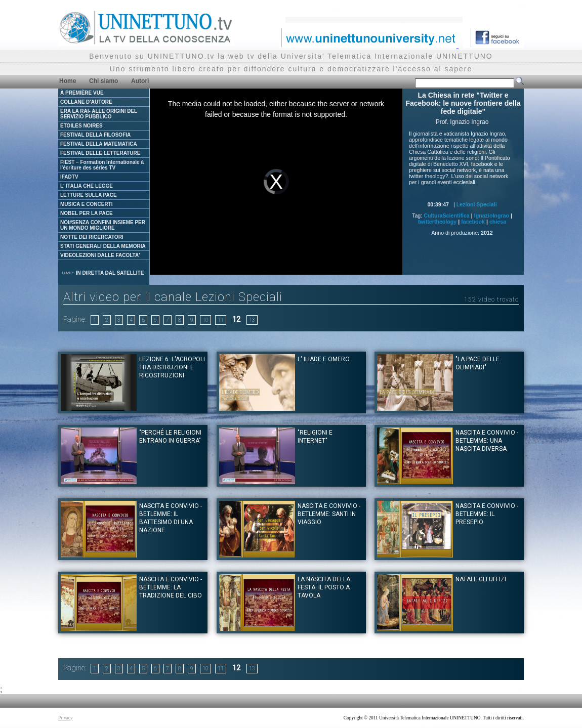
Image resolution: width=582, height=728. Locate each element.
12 (236, 319)
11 (221, 320)
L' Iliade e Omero (324, 359)
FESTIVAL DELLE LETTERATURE (100, 153)
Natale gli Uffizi (481, 579)
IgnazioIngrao (492, 216)
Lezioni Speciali (477, 204)
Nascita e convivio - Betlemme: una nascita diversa (487, 441)
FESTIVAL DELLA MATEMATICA (99, 144)
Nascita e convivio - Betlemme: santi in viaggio (329, 514)
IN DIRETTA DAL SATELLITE (102, 273)
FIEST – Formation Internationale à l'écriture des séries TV (102, 165)
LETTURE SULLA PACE (89, 195)
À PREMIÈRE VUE (82, 93)
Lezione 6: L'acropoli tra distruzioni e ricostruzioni (172, 367)
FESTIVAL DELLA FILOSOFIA (95, 135)
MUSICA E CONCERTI (87, 204)
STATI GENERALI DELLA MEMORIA (103, 246)
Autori (140, 81)
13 (252, 320)
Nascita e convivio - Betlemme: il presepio (487, 514)
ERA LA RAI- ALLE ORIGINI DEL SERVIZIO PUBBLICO (99, 114)
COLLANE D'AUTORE (86, 102)
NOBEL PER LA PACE (87, 213)
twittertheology (437, 222)
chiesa (498, 222)
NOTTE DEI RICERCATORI (92, 237)
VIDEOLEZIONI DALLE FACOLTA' (100, 255)
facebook (473, 222)
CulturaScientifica (447, 216)
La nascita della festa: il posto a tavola (324, 587)
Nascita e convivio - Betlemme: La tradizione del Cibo (171, 587)
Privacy (66, 718)
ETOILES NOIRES (81, 126)
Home (68, 81)
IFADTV (69, 177)
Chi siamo (103, 81)
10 (205, 320)
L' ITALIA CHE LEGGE (87, 186)
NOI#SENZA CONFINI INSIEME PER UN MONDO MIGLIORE (103, 225)
